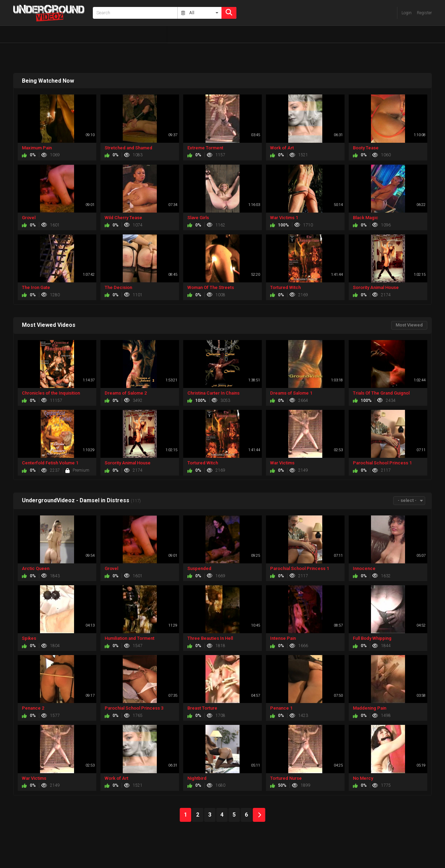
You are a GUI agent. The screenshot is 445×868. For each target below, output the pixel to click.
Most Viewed (409, 325)
